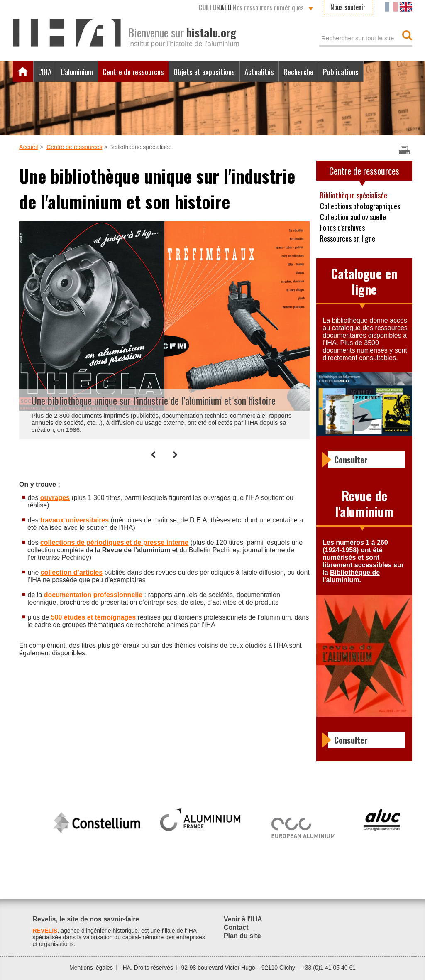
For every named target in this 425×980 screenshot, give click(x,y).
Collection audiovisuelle (353, 217)
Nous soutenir (348, 7)
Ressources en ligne (348, 238)
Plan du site (242, 936)
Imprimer (404, 150)
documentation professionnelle (93, 595)
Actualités (259, 71)
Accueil (23, 71)
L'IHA (45, 71)
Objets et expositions (204, 71)
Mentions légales (91, 968)
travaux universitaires (74, 520)
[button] (153, 455)
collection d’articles (72, 572)
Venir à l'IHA (243, 919)
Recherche (298, 71)
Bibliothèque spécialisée (354, 195)
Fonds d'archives (342, 228)
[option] (160, 329)
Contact (236, 927)
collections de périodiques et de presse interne (114, 543)
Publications (341, 71)
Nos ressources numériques (251, 7)
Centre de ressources (133, 71)
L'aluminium (77, 71)
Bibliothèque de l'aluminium (351, 576)
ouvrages (55, 498)
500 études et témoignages (94, 617)
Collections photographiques (360, 206)
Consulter (351, 460)
